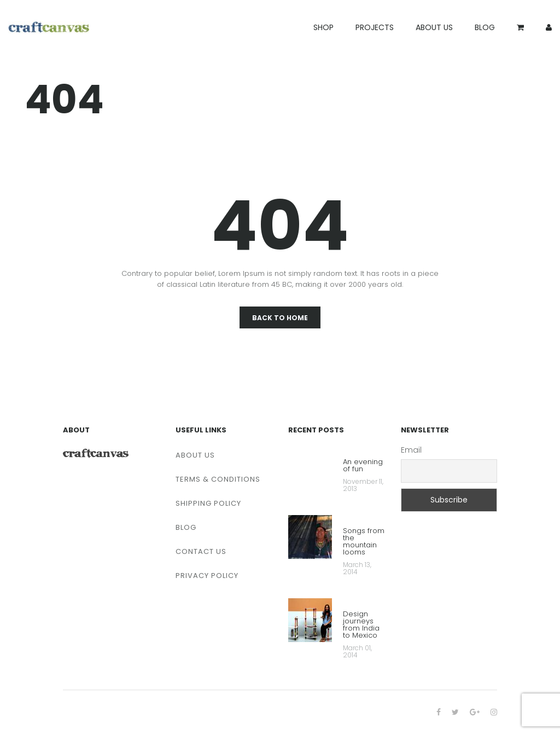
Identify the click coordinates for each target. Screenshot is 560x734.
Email (411, 450)
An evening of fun (363, 466)
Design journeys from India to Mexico (361, 625)
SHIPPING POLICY (208, 503)
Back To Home (280, 318)
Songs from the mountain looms (364, 542)
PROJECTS (375, 27)
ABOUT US (434, 27)
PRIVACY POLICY (207, 576)
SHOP (323, 27)
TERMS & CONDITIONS (218, 479)
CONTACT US (201, 551)
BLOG (485, 27)
